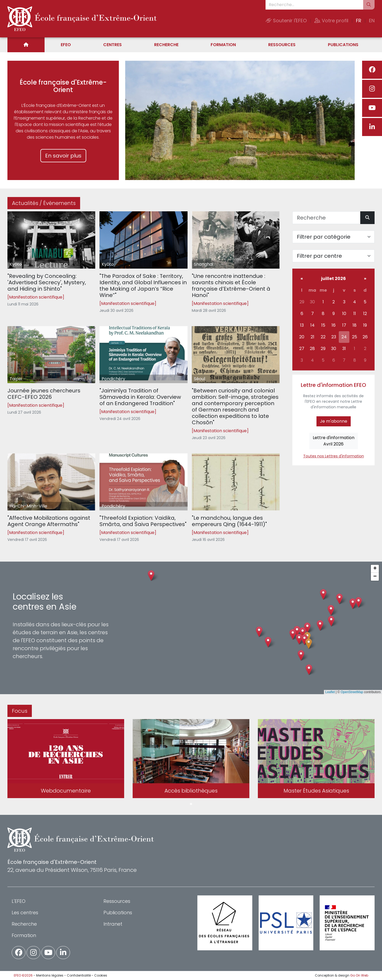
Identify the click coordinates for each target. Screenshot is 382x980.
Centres (112, 45)
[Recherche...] (314, 5)
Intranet (113, 924)
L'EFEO (19, 901)
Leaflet (330, 692)
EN (372, 21)
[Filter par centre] (333, 256)
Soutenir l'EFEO (286, 21)
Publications (343, 45)
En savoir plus (63, 156)
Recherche (166, 45)
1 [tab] (191, 804)
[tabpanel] (66, 760)
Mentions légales (50, 975)
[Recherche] (326, 218)
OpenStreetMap (352, 692)
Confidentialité (79, 975)
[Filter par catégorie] (333, 237)
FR (359, 21)
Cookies (101, 975)
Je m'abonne (334, 421)
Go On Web (359, 975)
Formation (223, 45)
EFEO (66, 45)
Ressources (282, 45)
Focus (20, 711)
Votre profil (331, 21)
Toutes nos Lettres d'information (334, 456)
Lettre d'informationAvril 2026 (334, 441)
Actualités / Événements (44, 203)
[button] (299, 639)
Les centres (25, 913)
